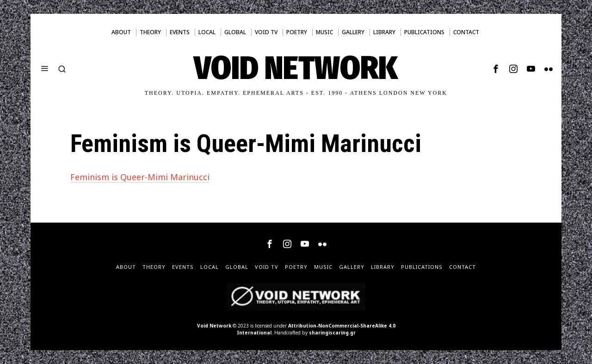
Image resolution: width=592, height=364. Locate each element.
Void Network (214, 326)
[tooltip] (496, 69)
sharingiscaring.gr (332, 333)
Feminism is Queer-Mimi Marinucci (140, 177)
